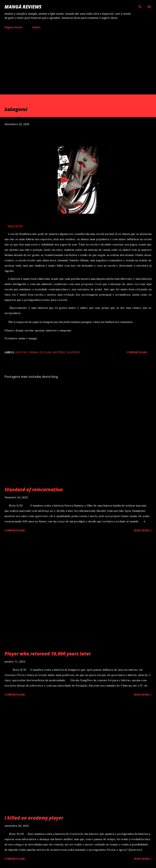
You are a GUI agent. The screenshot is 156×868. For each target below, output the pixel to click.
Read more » (143, 530)
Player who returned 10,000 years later (48, 654)
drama (33, 352)
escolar (45, 352)
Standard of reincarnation (34, 489)
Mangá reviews (23, 7)
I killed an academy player (34, 818)
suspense (73, 352)
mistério (59, 352)
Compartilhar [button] (137, 352)
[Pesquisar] (140, 7)
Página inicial (13, 27)
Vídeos (36, 27)
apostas (21, 352)
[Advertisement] (78, 66)
